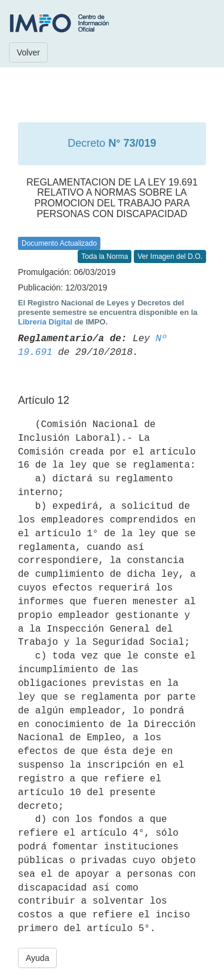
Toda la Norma (105, 256)
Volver (28, 52)
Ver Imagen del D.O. (170, 256)
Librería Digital (45, 322)
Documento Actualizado (59, 243)
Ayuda (37, 958)
